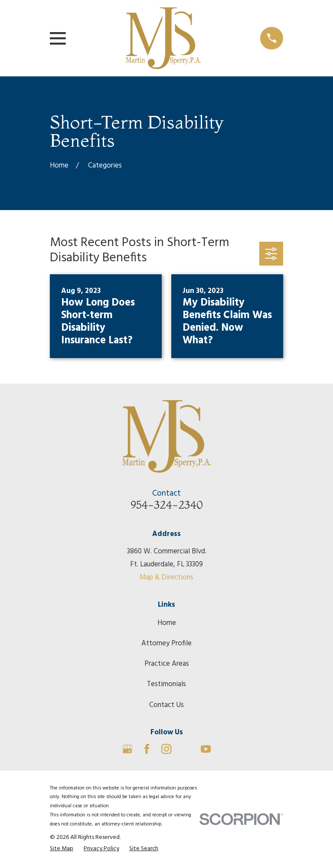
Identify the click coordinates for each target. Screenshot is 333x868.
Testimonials (166, 684)
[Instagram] (166, 749)
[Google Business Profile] (127, 749)
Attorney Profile (166, 643)
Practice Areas (167, 664)
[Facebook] (147, 749)
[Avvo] (186, 749)
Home (167, 623)
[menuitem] (62, 849)
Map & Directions (166, 577)
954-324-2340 (167, 505)
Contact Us (166, 705)
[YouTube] (206, 749)
